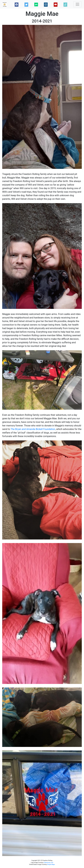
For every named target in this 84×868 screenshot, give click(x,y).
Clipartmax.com (49, 863)
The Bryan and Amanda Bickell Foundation (33, 429)
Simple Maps (51, 864)
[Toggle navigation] (77, 4)
